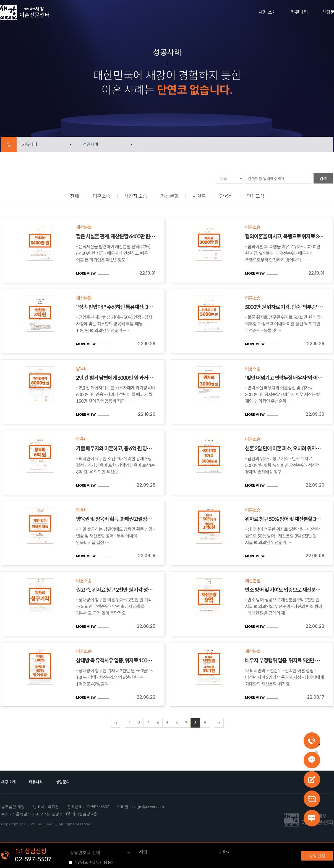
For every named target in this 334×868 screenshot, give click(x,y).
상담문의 (63, 782)
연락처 (225, 852)
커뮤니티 (299, 12)
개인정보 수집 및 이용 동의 (94, 862)
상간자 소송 (136, 196)
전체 (74, 196)
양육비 (226, 196)
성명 (143, 852)
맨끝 (219, 723)
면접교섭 (255, 196)
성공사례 (90, 144)
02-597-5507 (33, 859)
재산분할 (170, 196)
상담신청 (317, 856)
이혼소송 (101, 196)
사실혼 (199, 196)
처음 (115, 723)
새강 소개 (268, 12)
